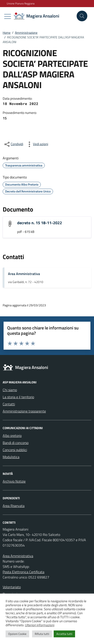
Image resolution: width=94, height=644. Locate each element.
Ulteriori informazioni (40, 625)
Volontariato (12, 587)
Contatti (9, 404)
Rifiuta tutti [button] (42, 634)
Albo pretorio (12, 436)
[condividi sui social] (13, 144)
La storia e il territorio (18, 397)
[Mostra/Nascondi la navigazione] (8, 16)
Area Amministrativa (24, 274)
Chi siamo (10, 390)
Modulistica (11, 457)
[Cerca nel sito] (82, 16)
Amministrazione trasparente (24, 411)
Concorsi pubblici (15, 450)
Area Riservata (14, 506)
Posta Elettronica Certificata (23, 572)
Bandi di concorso (16, 443)
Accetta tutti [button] (64, 634)
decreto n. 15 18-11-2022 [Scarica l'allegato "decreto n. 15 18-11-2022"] (40, 223)
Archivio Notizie (14, 481)
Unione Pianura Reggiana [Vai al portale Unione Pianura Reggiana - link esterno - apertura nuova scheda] (21, 4)
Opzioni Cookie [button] (17, 634)
